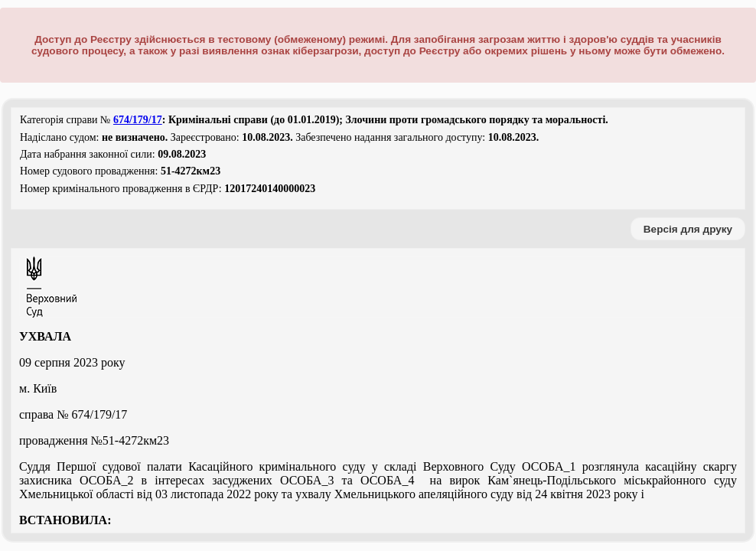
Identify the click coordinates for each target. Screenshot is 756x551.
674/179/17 (138, 120)
